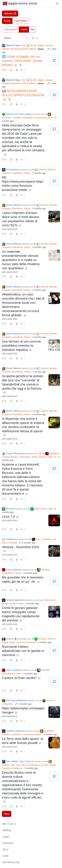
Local (24, 29)
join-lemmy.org (11, 862)
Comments (21, 21)
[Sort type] (16, 38)
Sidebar (10, 13)
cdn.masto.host (10, 229)
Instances (8, 843)
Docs (5, 849)
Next (7, 814)
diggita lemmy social (20, 3)
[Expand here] (54, 217)
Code (6, 856)
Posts (7, 21)
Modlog (7, 830)
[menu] (57, 3)
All (32, 29)
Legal (6, 837)
